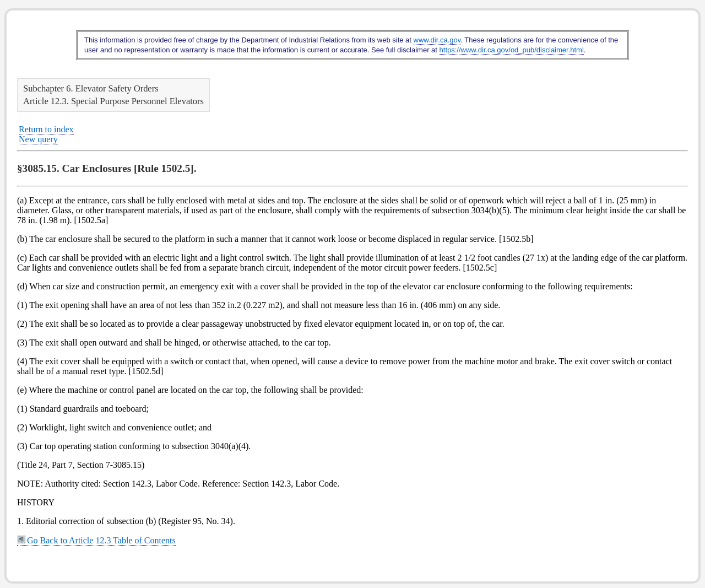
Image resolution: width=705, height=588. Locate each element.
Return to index (46, 129)
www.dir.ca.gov (437, 40)
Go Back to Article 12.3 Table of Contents (96, 540)
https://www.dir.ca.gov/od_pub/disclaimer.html (512, 50)
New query (38, 139)
